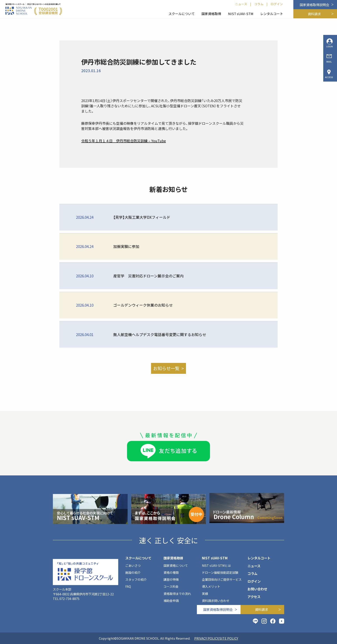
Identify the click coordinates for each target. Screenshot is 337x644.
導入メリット (211, 586)
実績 (205, 594)
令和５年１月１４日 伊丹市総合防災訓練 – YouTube (124, 141)
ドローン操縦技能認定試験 (220, 572)
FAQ (128, 586)
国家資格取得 (211, 14)
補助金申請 (171, 601)
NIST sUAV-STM (241, 14)
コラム (259, 4)
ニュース (241, 4)
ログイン (277, 4)
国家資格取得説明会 (314, 5)
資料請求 (314, 14)
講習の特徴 (171, 579)
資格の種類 (171, 572)
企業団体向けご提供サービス (222, 579)
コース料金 (171, 586)
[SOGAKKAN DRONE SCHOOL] (34, 9)
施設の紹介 (133, 572)
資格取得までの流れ (177, 594)
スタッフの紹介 (136, 579)
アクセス (254, 596)
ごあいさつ (133, 565)
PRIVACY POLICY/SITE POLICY (216, 638)
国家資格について (176, 565)
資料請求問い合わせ (216, 601)
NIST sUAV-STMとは (216, 565)
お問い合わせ (257, 589)
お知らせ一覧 (166, 368)
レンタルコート (272, 14)
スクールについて (182, 14)
